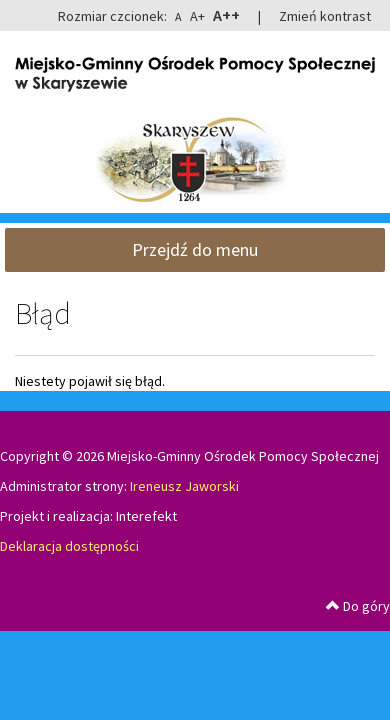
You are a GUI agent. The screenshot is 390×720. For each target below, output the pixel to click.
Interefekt (146, 516)
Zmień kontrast (325, 16)
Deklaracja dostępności (69, 546)
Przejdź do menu (195, 249)
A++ (226, 15)
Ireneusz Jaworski (184, 486)
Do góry (358, 606)
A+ (197, 16)
